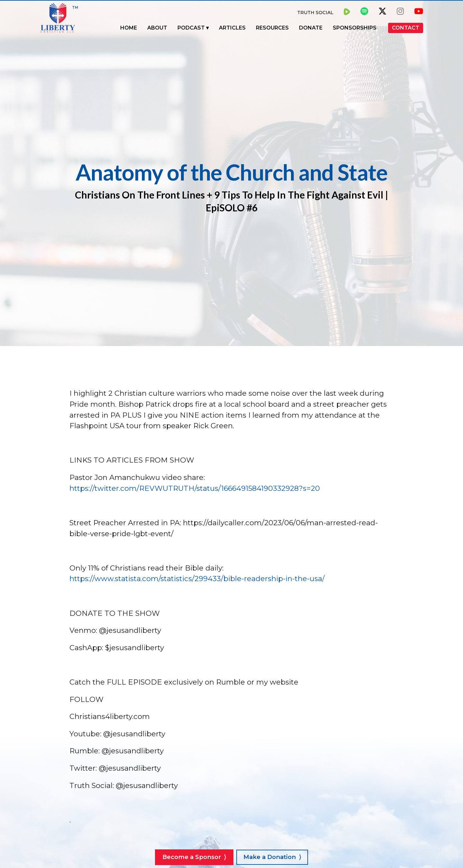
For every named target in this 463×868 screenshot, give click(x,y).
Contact (406, 28)
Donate (311, 28)
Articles (232, 28)
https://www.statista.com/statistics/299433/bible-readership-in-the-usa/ (197, 579)
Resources (272, 28)
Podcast (191, 28)
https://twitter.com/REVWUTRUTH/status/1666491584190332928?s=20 (195, 488)
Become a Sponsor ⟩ (194, 857)
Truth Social (315, 13)
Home (129, 28)
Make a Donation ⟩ (272, 857)
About (157, 28)
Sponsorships (355, 28)
